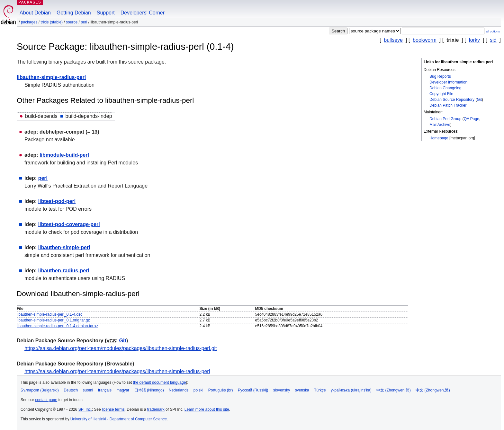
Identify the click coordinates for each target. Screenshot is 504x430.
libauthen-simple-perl (64, 247)
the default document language (160, 382)
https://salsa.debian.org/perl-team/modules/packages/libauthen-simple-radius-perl (117, 371)
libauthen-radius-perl (64, 271)
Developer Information (448, 82)
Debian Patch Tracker (448, 105)
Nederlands (179, 390)
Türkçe (320, 390)
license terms (113, 409)
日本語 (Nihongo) (149, 390)
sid (493, 40)
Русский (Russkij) (253, 390)
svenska (302, 390)
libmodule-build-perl (64, 155)
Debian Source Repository (452, 100)
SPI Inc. (85, 409)
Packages (29, 22)
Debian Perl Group (445, 119)
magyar (123, 390)
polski (198, 390)
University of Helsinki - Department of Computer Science (119, 419)
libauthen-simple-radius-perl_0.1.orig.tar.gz (53, 320)
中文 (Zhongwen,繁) (433, 390)
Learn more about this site (207, 409)
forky (474, 40)
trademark (156, 409)
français (105, 390)
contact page (46, 400)
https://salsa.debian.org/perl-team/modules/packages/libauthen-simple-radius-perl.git (121, 348)
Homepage (439, 138)
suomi (88, 390)
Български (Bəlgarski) (40, 390)
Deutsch (71, 390)
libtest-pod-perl (57, 201)
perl (84, 22)
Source (72, 22)
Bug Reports (440, 76)
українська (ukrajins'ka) (351, 390)
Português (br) (221, 390)
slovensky (282, 390)
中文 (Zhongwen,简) (394, 390)
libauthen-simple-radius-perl (51, 77)
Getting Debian (74, 13)
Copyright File (441, 94)
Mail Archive (440, 125)
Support (106, 13)
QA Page (472, 119)
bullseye (393, 40)
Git (479, 100)
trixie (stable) (52, 22)
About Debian (35, 13)
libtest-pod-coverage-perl (69, 224)
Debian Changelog (445, 88)
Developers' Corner (143, 13)
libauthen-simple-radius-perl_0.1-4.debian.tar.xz (57, 326)
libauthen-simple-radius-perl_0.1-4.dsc (50, 314)
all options (493, 31)
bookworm (425, 40)
